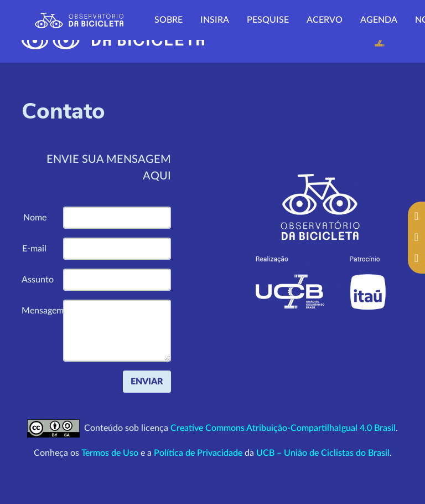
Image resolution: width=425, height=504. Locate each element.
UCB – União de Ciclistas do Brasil (323, 453)
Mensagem (38, 311)
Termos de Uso (110, 453)
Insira (215, 20)
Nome (35, 218)
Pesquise (268, 20)
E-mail (34, 249)
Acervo (325, 20)
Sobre (169, 20)
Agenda (379, 20)
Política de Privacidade (198, 453)
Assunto (38, 280)
